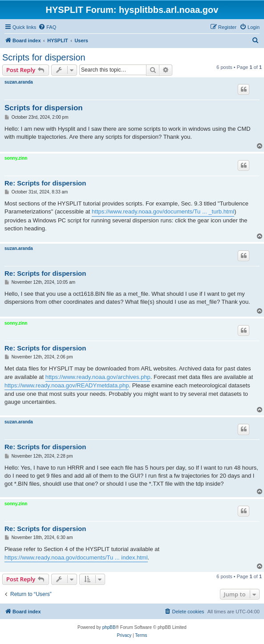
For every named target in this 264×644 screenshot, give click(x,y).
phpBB (109, 627)
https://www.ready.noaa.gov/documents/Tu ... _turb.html (163, 211)
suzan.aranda (19, 82)
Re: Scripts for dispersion (45, 183)
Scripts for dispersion (44, 57)
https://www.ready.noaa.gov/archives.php (98, 377)
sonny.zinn (16, 158)
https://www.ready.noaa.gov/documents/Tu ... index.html (76, 557)
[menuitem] (47, 27)
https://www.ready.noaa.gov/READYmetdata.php (67, 385)
